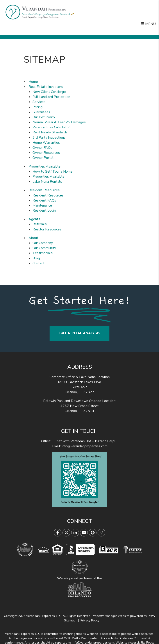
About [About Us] (33, 238)
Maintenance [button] (42, 205)
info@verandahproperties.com (85, 446)
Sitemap (70, 620)
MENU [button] (148, 24)
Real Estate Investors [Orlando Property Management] (46, 87)
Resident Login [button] (44, 211)
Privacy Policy (90, 620)
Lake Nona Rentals (47, 182)
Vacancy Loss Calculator (51, 127)
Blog (36, 258)
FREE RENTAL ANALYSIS (79, 333)
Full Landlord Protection (51, 97)
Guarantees (41, 112)
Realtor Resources (47, 229)
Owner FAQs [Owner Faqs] (42, 148)
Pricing (38, 107)
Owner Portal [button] (43, 158)
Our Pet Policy (44, 117)
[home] (40, 12)
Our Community (44, 248)
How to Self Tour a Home (53, 172)
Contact (38, 263)
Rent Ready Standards (50, 132)
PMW (152, 616)
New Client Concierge (49, 92)
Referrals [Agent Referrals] (40, 224)
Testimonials (43, 253)
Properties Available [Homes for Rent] (45, 166)
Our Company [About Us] (43, 243)
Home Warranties (46, 143)
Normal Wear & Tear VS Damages (59, 122)
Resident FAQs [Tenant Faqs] (44, 200)
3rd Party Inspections (49, 138)
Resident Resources (44, 190)
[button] (58, 533)
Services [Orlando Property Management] (39, 102)
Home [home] (33, 82)
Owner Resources (46, 153)
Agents (34, 219)
